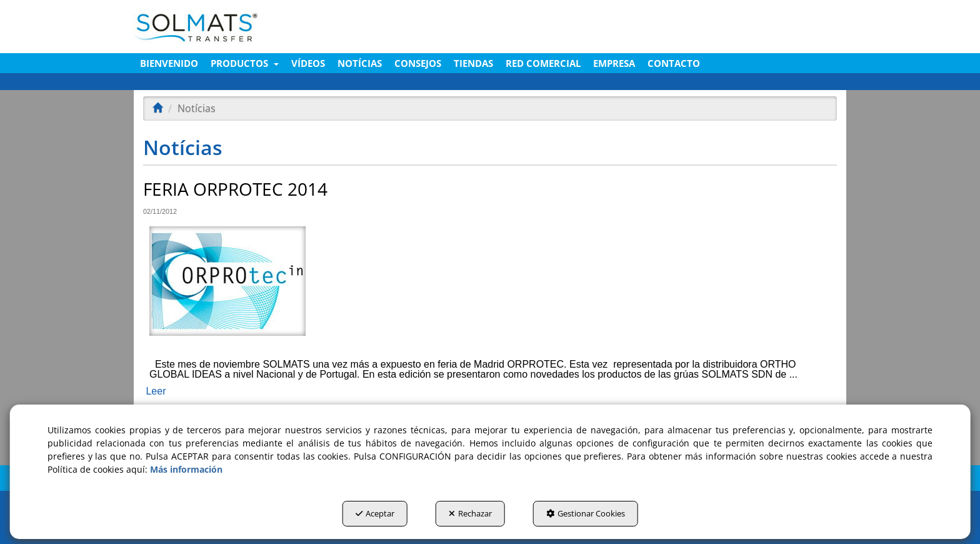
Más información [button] (186, 469)
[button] (248, 27)
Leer (156, 391)
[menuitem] (169, 63)
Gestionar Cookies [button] (586, 513)
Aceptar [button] (375, 513)
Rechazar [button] (470, 513)
